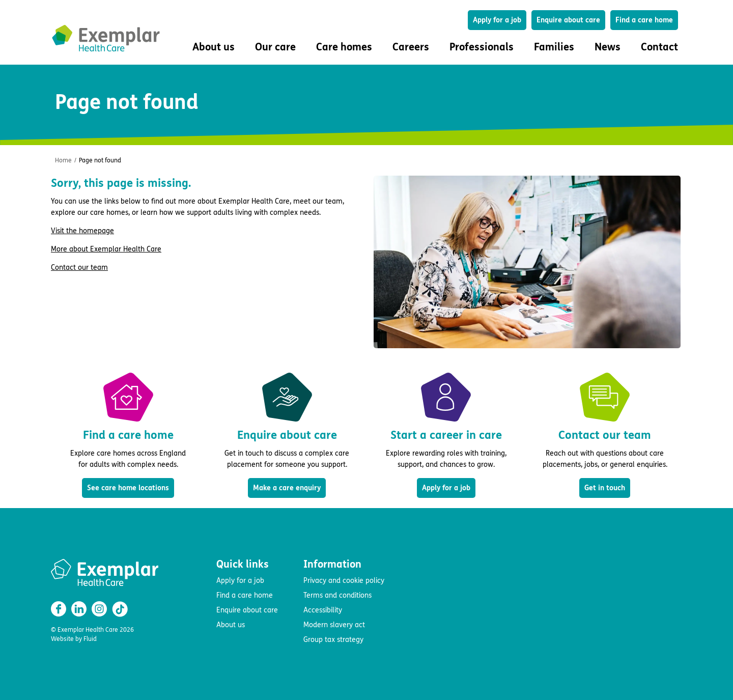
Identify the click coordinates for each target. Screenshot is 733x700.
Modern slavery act (334, 625)
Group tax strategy (333, 640)
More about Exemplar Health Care (106, 249)
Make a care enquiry (287, 488)
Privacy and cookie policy (344, 581)
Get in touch (605, 488)
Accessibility (323, 610)
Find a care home (644, 20)
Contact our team (79, 268)
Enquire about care (568, 20)
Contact (659, 47)
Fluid (90, 639)
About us (231, 625)
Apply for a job (497, 20)
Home (63, 160)
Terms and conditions (337, 595)
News (608, 47)
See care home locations (128, 488)
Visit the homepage (82, 231)
